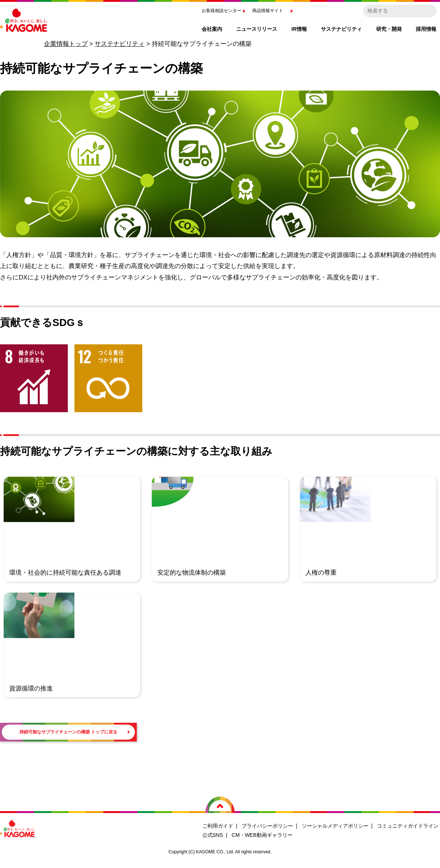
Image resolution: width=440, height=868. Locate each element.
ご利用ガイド (218, 828)
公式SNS (213, 838)
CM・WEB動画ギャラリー (262, 838)
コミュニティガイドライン (408, 828)
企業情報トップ (66, 44)
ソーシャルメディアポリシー (335, 828)
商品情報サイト (268, 11)
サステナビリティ (120, 44)
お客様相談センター (221, 11)
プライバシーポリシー (267, 828)
